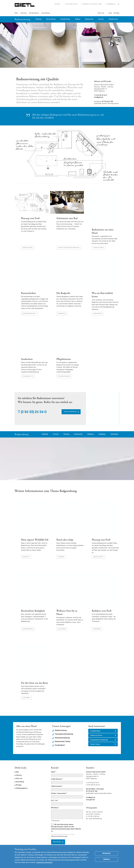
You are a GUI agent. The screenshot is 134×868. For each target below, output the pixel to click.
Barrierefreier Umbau (63, 736)
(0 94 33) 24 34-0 (34, 412)
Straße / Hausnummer (59, 788)
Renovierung (51, 19)
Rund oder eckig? (65, 539)
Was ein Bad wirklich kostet (105, 293)
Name (53, 766)
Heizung (23, 13)
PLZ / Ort (54, 795)
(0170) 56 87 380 (107, 102)
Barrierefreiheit (28, 293)
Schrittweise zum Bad (67, 218)
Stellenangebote (22, 783)
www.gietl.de (90, 794)
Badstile (45, 434)
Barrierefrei (89, 19)
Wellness (91, 434)
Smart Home (95, 739)
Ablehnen (107, 859)
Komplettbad (65, 19)
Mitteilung (54, 802)
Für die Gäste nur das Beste (34, 677)
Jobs (110, 13)
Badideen (102, 434)
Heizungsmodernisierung (64, 728)
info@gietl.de (111, 4)
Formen (56, 434)
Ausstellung (46, 13)
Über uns (101, 13)
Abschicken (57, 836)
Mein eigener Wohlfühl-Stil (35, 539)
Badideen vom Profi (101, 608)
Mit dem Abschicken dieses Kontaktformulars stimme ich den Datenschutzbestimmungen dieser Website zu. (66, 822)
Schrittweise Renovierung (69, 248)
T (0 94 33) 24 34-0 (71, 4)
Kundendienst (34, 13)
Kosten (101, 19)
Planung (38, 19)
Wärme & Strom (96, 730)
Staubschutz (113, 19)
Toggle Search (119, 4)
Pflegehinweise (64, 359)
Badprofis (62, 313)
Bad (16, 13)
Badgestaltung (22, 434)
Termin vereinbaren (70, 411)
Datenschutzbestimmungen (59, 830)
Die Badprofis (63, 293)
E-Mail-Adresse (56, 773)
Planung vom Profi (30, 218)
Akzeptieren (107, 853)
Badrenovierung (23, 19)
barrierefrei (28, 623)
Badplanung (27, 248)
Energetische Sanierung (99, 734)
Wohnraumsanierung (62, 732)
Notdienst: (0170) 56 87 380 (92, 4)
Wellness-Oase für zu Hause (70, 608)
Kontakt (57, 4)
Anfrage (116, 13)
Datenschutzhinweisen (44, 863)
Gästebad (114, 434)
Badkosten (98, 313)
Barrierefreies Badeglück (33, 608)
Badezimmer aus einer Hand (103, 231)
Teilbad (78, 19)
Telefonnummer (56, 781)
